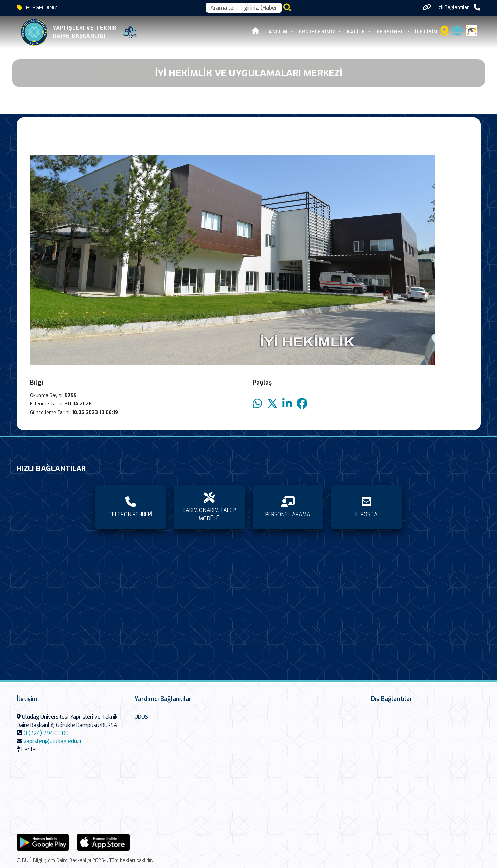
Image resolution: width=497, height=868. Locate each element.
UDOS (141, 717)
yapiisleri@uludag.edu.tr (53, 741)
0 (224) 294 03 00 (46, 733)
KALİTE (357, 32)
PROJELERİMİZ (318, 32)
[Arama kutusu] (244, 8)
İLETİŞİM (426, 32)
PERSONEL (391, 32)
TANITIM (277, 32)
